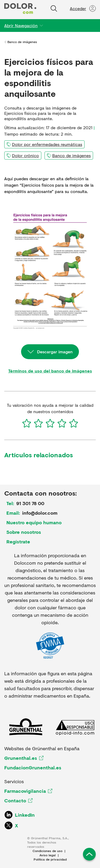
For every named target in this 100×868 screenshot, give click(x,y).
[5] (74, 423)
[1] (27, 423)
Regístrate (18, 542)
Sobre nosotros (24, 532)
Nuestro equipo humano (34, 522)
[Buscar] (54, 9)
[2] (38, 423)
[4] (62, 423)
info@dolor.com (40, 513)
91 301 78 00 (30, 503)
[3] (50, 423)
